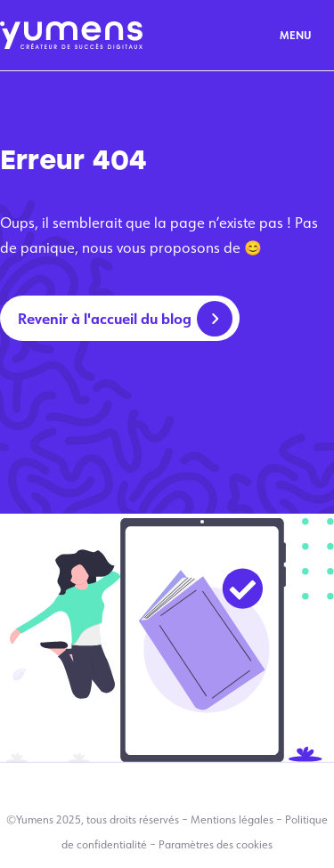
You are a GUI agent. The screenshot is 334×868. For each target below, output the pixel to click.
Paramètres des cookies (216, 844)
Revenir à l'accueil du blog (105, 318)
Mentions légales (232, 819)
